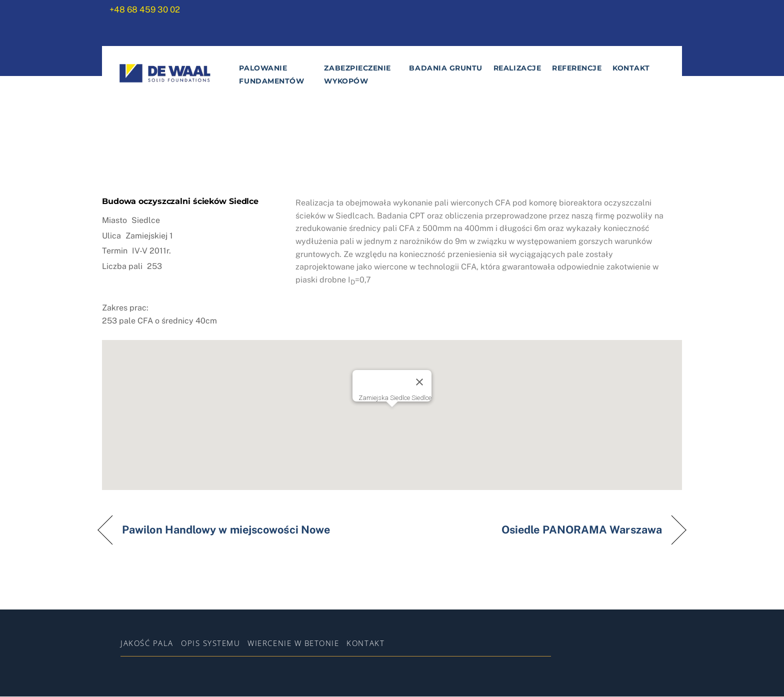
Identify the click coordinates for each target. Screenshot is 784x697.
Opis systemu (210, 644)
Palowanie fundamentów (271, 75)
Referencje (576, 69)
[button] (392, 413)
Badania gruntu (446, 69)
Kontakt (631, 69)
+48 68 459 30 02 (145, 9)
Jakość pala (147, 644)
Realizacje (517, 69)
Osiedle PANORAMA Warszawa (582, 530)
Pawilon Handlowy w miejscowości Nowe (226, 530)
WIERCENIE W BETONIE (293, 644)
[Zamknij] (419, 383)
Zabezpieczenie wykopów (357, 75)
